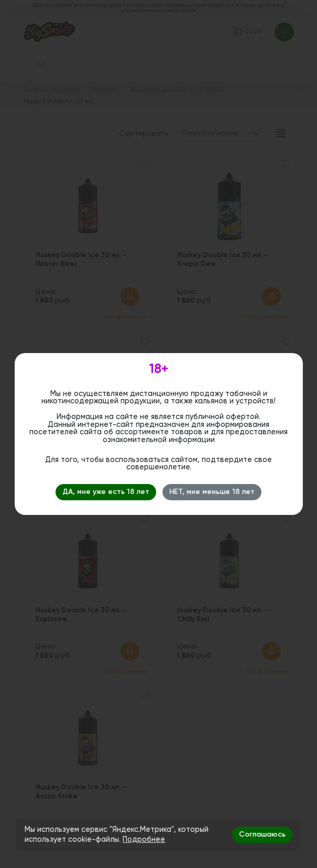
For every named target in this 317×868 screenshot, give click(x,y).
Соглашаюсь (262, 834)
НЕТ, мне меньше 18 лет (212, 492)
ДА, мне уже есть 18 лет (106, 492)
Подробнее (144, 840)
